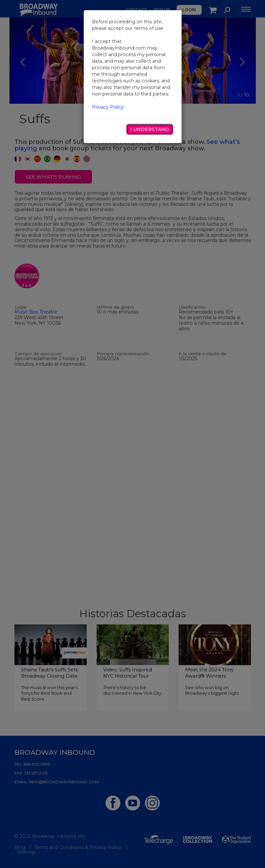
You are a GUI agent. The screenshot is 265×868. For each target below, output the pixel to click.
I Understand (150, 129)
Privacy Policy (108, 107)
